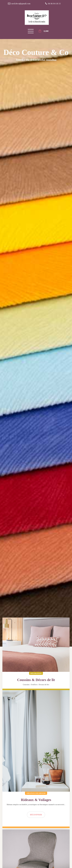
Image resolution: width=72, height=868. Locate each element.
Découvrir (36, 815)
